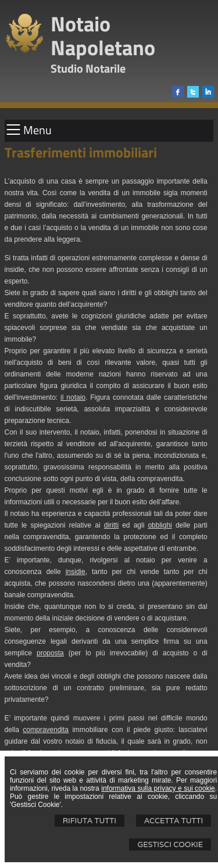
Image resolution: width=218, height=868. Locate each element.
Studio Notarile (88, 68)
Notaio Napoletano (103, 35)
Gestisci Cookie (170, 844)
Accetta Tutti (174, 821)
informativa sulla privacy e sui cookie (158, 788)
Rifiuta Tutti (90, 821)
